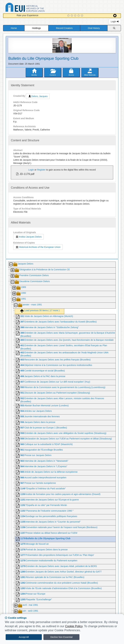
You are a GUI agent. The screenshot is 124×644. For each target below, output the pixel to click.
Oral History (94, 28)
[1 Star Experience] (69, 16)
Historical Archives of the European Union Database (34, 8)
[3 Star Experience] (76, 16)
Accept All (24, 637)
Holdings (36, 28)
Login (115, 21)
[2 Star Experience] (72, 16)
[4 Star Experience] (79, 16)
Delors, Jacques (38, 96)
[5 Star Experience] (82, 16)
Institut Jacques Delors (28, 237)
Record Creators (64, 28)
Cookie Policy (74, 626)
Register (41, 170)
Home (14, 28)
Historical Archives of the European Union (38, 247)
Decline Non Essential (61, 637)
